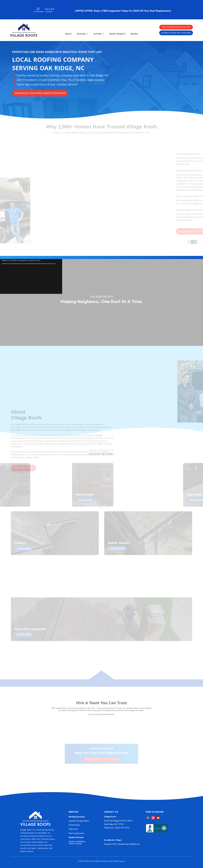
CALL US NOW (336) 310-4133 (176, 27)
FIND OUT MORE (23, 477)
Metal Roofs (74, 825)
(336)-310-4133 (122, 828)
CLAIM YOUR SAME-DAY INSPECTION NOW (101, 759)
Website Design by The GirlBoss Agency (110, 861)
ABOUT (68, 34)
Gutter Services (76, 837)
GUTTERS (97, 34)
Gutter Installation (77, 841)
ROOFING (81, 34)
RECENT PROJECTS (117, 34)
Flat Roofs (73, 829)
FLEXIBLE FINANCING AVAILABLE (176, 33)
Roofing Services (77, 817)
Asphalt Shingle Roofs (79, 821)
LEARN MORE (79, 500)
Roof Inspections (76, 833)
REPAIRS (134, 34)
